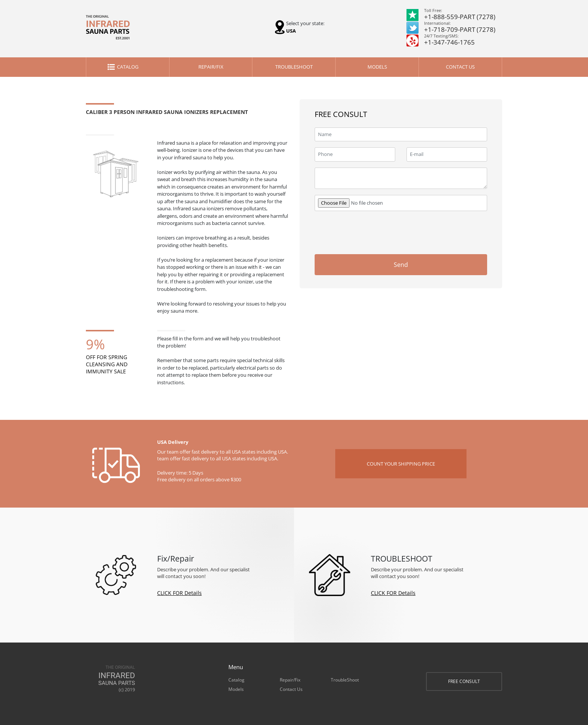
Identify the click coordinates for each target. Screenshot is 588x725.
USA (291, 31)
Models (377, 67)
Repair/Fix (211, 67)
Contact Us (460, 67)
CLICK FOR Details (179, 593)
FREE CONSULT (464, 681)
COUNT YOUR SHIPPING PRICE (401, 464)
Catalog (128, 67)
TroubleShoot (294, 67)
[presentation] (430, 232)
